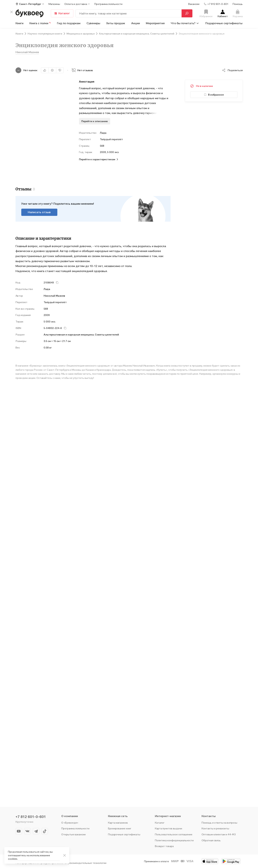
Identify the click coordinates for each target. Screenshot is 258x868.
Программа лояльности (75, 828)
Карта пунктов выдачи (168, 828)
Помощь (238, 4)
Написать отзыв (39, 207)
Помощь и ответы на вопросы (219, 823)
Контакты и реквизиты (215, 828)
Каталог (62, 13)
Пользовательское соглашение (174, 834)
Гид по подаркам (69, 23)
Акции (136, 23)
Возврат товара (164, 846)
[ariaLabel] (65, 855)
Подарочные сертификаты (224, 23)
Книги (19, 23)
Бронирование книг (120, 828)
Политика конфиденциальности (174, 840)
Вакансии (194, 4)
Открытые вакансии (73, 834)
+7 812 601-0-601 (31, 817)
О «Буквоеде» (70, 823)
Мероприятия (155, 23)
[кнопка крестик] (12, 12)
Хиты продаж (116, 23)
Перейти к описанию (95, 121)
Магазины (54, 4)
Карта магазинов (118, 823)
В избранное (214, 95)
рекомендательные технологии (87, 863)
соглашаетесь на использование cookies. (29, 857)
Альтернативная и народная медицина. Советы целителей (81, 330)
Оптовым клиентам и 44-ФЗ (219, 834)
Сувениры (93, 23)
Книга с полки (40, 23)
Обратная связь (211, 840)
